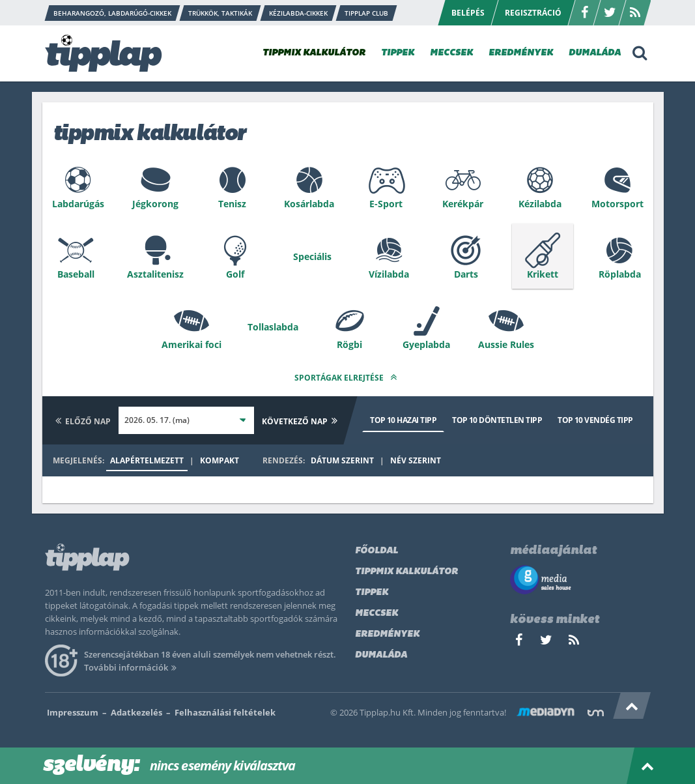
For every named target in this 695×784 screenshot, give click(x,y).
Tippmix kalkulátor (406, 572)
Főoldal (376, 551)
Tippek (372, 593)
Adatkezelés (136, 712)
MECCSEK (451, 53)
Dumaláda (381, 655)
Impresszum (73, 712)
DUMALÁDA (595, 53)
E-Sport (386, 204)
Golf (235, 274)
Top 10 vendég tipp (595, 420)
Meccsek (376, 614)
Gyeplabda (426, 344)
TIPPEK (398, 53)
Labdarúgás (78, 204)
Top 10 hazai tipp (403, 420)
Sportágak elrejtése (347, 377)
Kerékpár (463, 204)
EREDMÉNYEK (521, 53)
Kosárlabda (309, 204)
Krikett (543, 274)
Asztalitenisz (155, 274)
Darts (466, 274)
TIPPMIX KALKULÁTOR (314, 53)
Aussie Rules (506, 344)
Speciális (312, 256)
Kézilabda (540, 204)
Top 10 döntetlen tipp (497, 420)
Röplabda (620, 274)
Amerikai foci (191, 344)
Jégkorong (155, 204)
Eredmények (387, 634)
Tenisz (232, 204)
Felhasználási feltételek (225, 712)
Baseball (76, 274)
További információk (133, 667)
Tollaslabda (273, 327)
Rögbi (349, 344)
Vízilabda (389, 274)
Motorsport (617, 204)
